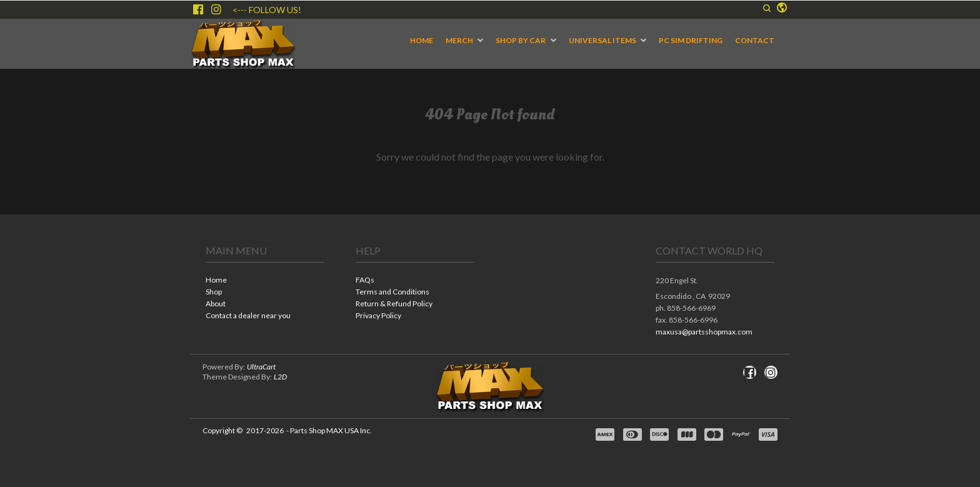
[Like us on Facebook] (198, 9)
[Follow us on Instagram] (216, 9)
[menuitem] (422, 41)
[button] (767, 8)
